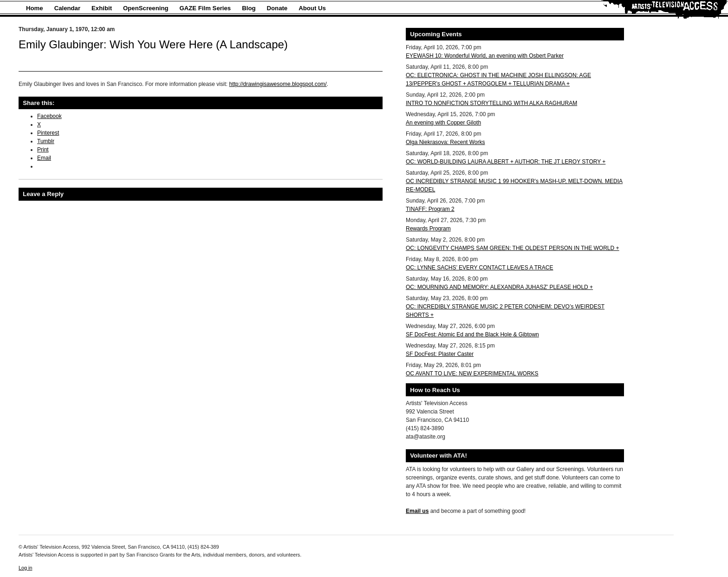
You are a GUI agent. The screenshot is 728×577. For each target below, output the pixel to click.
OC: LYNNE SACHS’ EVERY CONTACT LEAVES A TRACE (479, 268)
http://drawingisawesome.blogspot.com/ (278, 84)
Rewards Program (428, 229)
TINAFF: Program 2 (430, 209)
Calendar (67, 8)
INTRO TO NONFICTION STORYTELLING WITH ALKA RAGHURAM (491, 103)
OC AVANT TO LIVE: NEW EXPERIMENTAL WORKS (472, 374)
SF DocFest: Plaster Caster (440, 354)
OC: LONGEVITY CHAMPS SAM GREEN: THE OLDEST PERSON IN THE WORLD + (513, 248)
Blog (249, 8)
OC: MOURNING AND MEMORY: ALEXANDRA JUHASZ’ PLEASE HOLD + (499, 287)
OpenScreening (146, 8)
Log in (25, 568)
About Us (312, 8)
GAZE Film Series (205, 8)
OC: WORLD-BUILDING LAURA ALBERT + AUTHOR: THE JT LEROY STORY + (506, 162)
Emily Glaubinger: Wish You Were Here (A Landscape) (153, 44)
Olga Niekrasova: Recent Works (445, 142)
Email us (417, 511)
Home (35, 8)
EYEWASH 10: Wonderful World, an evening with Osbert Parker (485, 56)
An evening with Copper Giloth (443, 123)
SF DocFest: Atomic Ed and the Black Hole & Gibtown (472, 334)
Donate (277, 8)
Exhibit (102, 8)
